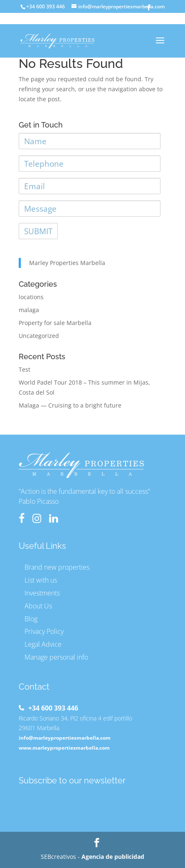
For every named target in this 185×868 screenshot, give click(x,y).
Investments (42, 593)
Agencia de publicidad (113, 857)
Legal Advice (43, 644)
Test (25, 369)
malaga (29, 310)
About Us (38, 606)
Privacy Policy (44, 631)
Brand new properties (57, 567)
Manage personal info (56, 657)
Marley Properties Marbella (67, 263)
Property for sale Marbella (55, 323)
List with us (41, 580)
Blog (31, 619)
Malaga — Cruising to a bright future (70, 405)
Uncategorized (39, 336)
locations (31, 297)
